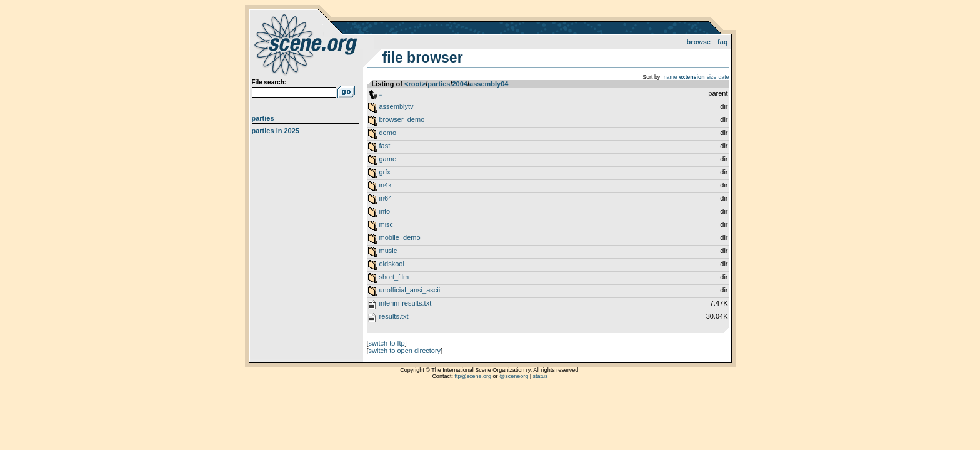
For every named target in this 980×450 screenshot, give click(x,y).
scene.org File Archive (307, 44)
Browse (698, 42)
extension (692, 77)
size (712, 77)
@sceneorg (514, 376)
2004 (459, 84)
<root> (415, 84)
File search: (269, 82)
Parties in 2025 (276, 131)
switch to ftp (387, 343)
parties (439, 84)
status (541, 376)
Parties (263, 118)
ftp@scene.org (473, 376)
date (723, 77)
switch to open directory (405, 351)
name (671, 77)
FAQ (723, 42)
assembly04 (489, 84)
